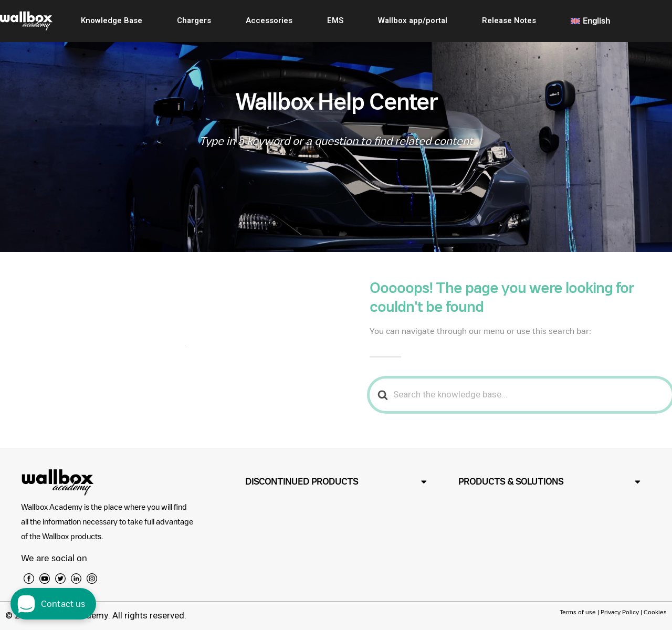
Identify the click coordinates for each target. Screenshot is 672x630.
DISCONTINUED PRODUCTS (302, 481)
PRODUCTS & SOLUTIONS (511, 481)
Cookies (655, 612)
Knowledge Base (112, 20)
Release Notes (509, 20)
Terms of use (579, 612)
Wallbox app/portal (413, 20)
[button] (336, 482)
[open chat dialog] (53, 604)
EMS (335, 20)
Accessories (269, 20)
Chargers (194, 20)
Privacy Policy (620, 612)
